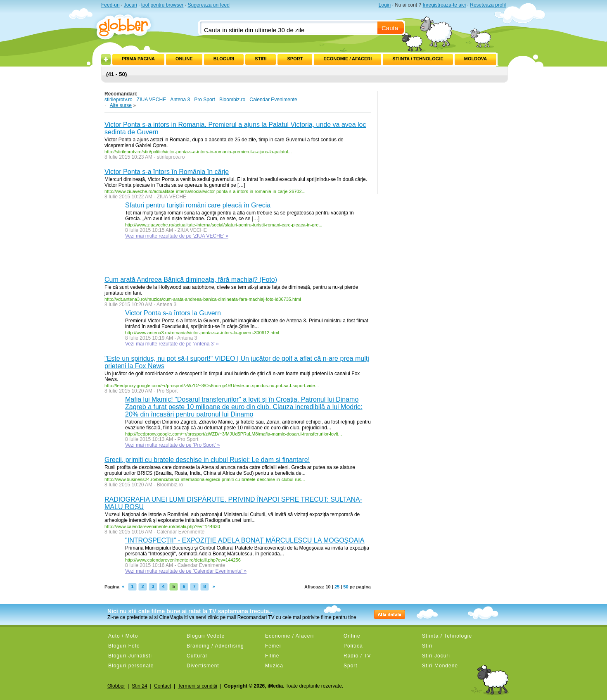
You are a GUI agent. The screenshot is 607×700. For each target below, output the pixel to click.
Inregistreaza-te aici (445, 5)
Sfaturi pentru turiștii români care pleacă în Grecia (198, 205)
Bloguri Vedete (206, 636)
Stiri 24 (139, 686)
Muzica (274, 666)
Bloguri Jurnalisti (130, 656)
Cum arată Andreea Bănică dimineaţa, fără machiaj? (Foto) (191, 280)
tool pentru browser (162, 5)
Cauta (390, 28)
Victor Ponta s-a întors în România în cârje (167, 172)
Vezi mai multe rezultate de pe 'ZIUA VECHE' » (177, 236)
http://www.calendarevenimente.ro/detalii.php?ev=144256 (183, 560)
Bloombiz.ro (232, 100)
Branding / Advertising (215, 646)
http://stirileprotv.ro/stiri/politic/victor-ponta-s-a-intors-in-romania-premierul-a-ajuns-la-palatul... (198, 152)
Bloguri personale (131, 666)
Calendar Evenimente (273, 100)
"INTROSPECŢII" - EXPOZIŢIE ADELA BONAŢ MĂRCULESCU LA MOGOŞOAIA (245, 540)
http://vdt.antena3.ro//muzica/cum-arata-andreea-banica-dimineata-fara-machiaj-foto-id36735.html (203, 299)
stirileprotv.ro (119, 100)
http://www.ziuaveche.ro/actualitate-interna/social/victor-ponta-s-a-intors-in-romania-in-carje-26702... (205, 191)
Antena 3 (180, 100)
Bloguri (224, 59)
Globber (116, 686)
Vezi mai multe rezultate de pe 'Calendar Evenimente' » (186, 571)
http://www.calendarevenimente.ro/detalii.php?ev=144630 (162, 526)
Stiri (261, 59)
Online (184, 59)
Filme (272, 656)
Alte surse (121, 105)
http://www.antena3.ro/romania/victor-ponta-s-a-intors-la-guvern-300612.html (202, 333)
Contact (162, 686)
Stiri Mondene (440, 666)
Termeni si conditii (198, 686)
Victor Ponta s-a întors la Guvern (173, 313)
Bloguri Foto (124, 646)
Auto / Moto (123, 636)
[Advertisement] (201, 260)
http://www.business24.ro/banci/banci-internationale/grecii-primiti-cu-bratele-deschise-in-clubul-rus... (205, 479)
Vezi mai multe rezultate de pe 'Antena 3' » (172, 344)
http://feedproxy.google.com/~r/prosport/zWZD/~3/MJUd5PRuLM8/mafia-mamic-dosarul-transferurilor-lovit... (234, 434)
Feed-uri (110, 5)
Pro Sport (205, 100)
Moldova (475, 59)
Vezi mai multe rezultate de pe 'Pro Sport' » (172, 445)
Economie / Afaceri (347, 59)
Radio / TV (357, 656)
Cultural (197, 656)
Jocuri (130, 5)
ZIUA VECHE (151, 100)
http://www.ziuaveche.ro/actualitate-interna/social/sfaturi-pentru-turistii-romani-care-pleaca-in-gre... (224, 225)
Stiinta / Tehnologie (418, 59)
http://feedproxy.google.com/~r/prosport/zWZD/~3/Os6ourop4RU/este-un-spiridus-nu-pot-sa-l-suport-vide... (212, 386)
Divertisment (203, 666)
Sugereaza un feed (208, 5)
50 (346, 587)
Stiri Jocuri (436, 656)
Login (385, 5)
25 (337, 587)
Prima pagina (138, 59)
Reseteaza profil (488, 5)
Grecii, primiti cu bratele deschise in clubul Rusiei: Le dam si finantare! (207, 460)
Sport (295, 59)
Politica (353, 646)
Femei (273, 646)
